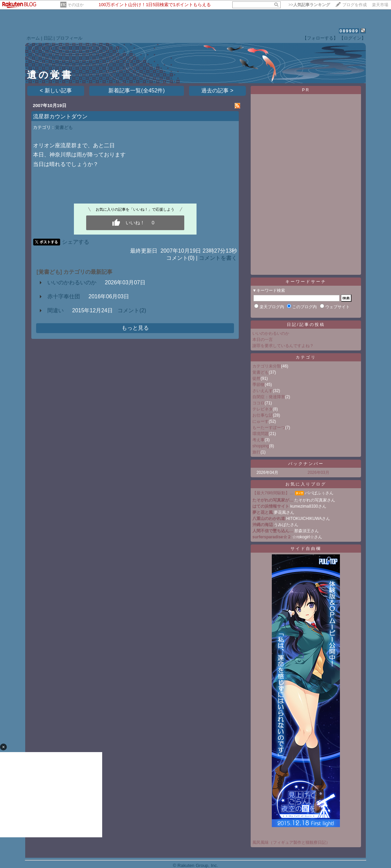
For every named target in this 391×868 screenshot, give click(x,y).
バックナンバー (306, 464)
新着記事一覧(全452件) (136, 91)
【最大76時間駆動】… (273, 493)
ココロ (259, 403)
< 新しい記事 (56, 91)
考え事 (259, 440)
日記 (48, 38)
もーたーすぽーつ (269, 428)
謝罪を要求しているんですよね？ (283, 346)
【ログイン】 (353, 38)
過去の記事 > (217, 91)
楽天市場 (380, 5)
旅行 (256, 452)
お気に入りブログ (306, 484)
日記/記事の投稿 (306, 325)
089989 (349, 31)
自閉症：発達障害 (269, 397)
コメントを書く (218, 258)
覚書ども (64, 127)
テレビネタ (263, 409)
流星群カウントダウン (60, 116)
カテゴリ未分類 (267, 366)
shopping (261, 446)
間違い (56, 310)
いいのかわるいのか (72, 282)
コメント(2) (132, 310)
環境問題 (261, 434)
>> (309, 5)
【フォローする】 (320, 38)
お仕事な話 (263, 415)
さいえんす (263, 391)
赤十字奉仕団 (64, 296)
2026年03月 (318, 473)
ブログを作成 (355, 5)
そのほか (76, 5)
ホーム (33, 38)
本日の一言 (263, 340)
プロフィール (69, 38)
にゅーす (261, 421)
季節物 (259, 385)
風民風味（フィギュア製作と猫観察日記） (291, 842)
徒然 (256, 378)
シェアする (76, 242)
